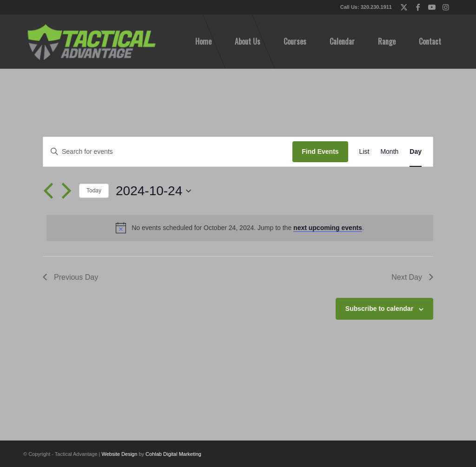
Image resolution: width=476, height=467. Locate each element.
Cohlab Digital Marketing (173, 454)
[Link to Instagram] (446, 7)
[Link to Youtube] (432, 7)
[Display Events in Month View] (389, 152)
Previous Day (70, 277)
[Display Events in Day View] (416, 152)
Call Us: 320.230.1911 (366, 7)
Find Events (320, 151)
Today (94, 191)
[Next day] (66, 191)
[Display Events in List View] (364, 152)
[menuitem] (203, 41)
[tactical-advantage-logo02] (91, 41)
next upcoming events (328, 228)
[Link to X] (404, 7)
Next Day (412, 277)
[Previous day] (48, 191)
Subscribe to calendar (379, 309)
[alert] (240, 228)
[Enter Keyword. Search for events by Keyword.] (168, 152)
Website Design (120, 454)
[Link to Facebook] (418, 7)
